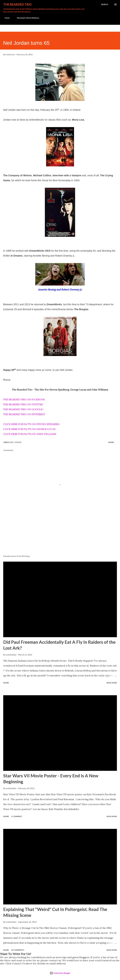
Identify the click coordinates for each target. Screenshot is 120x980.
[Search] (105, 4)
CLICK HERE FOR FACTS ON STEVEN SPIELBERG (31, 424)
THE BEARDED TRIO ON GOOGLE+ (24, 409)
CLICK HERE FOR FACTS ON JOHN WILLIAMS (30, 434)
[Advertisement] (60, 534)
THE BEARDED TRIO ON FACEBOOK (24, 399)
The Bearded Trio (17, 4)
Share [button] (111, 442)
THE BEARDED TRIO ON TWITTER (23, 404)
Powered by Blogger (60, 973)
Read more (112, 683)
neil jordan (16, 442)
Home (6, 18)
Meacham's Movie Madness (27, 18)
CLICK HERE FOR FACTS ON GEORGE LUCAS (29, 429)
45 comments (18, 950)
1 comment (17, 816)
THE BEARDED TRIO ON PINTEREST (24, 414)
